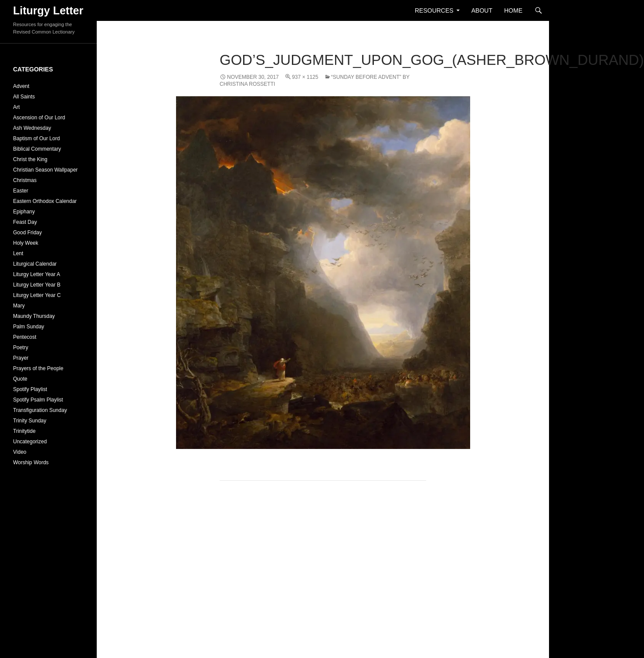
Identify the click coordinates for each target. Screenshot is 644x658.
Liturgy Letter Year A (37, 274)
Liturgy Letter (48, 10)
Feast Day (25, 222)
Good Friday (27, 233)
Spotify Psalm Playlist (38, 400)
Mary (19, 306)
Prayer (21, 358)
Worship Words (31, 462)
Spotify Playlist (30, 389)
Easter (21, 191)
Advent (21, 86)
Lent (18, 253)
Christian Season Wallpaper (45, 170)
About (482, 10)
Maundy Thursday (34, 316)
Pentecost (25, 337)
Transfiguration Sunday (40, 410)
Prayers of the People (38, 368)
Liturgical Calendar (35, 264)
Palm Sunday (29, 327)
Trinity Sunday (30, 421)
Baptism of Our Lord (36, 138)
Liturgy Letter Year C (37, 295)
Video (20, 452)
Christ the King (30, 159)
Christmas (25, 180)
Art (16, 107)
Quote (20, 379)
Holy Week (26, 243)
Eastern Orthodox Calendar (45, 201)
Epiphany (24, 212)
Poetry (21, 348)
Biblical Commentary (37, 149)
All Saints (24, 97)
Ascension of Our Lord (39, 118)
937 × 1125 (305, 77)
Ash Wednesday (32, 128)
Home (513, 10)
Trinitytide (24, 431)
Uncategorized (30, 442)
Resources (434, 10)
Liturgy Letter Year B (37, 285)
